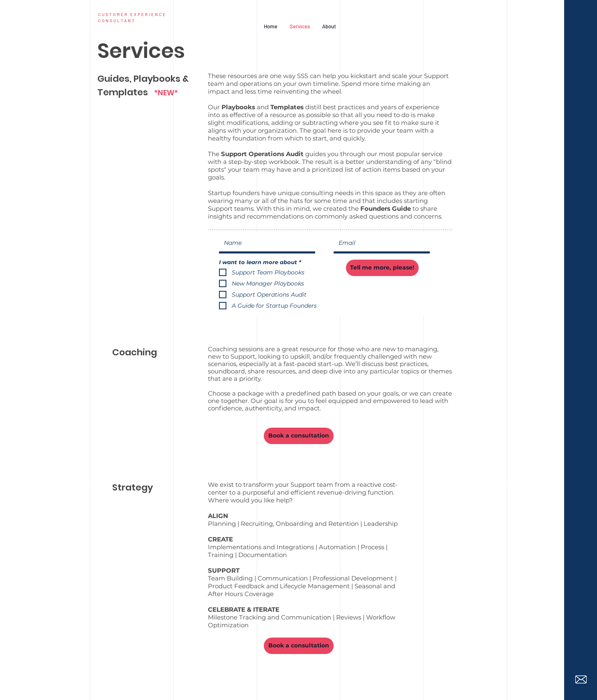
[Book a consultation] (299, 436)
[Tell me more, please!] (382, 268)
